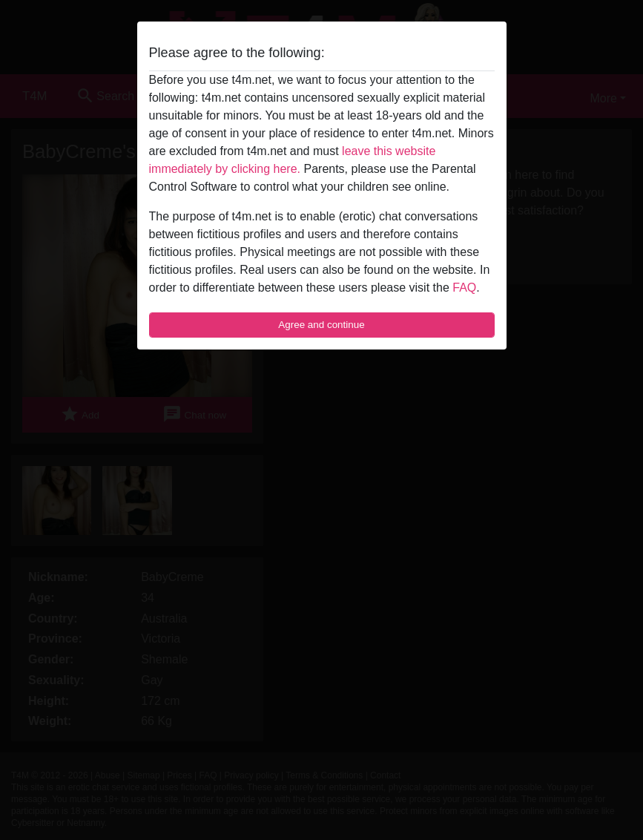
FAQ (464, 288)
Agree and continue (321, 325)
